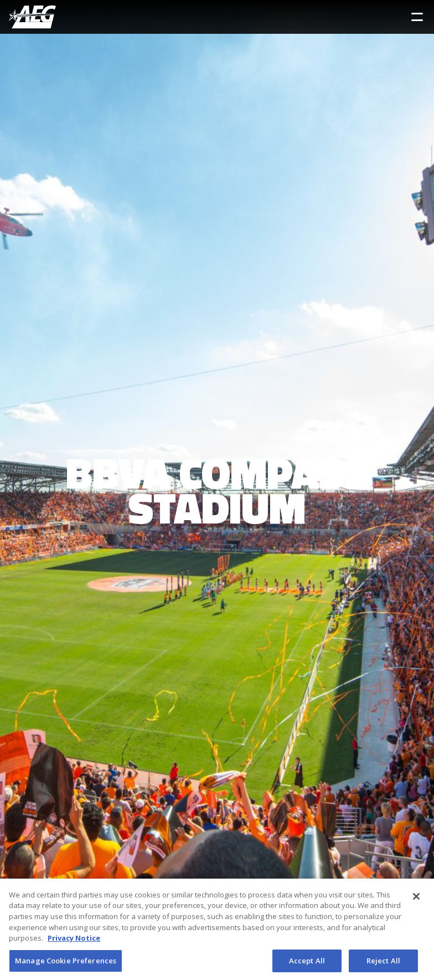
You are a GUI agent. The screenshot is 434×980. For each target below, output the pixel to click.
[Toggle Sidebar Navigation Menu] (417, 17)
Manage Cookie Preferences (66, 963)
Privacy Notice (74, 940)
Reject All (383, 963)
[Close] (416, 899)
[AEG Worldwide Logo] (32, 17)
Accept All (307, 963)
